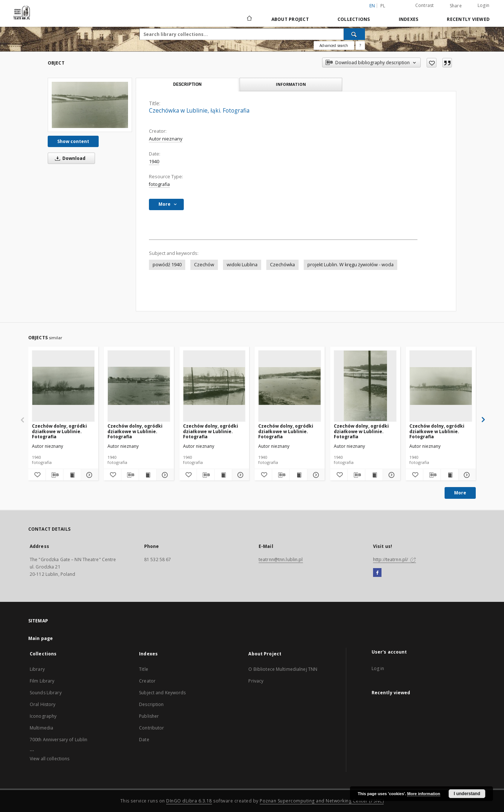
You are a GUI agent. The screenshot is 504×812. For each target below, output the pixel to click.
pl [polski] (383, 6)
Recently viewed (468, 19)
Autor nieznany (166, 139)
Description (151, 704)
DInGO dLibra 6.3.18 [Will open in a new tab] (189, 801)
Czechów (204, 265)
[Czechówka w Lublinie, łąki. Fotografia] (90, 105)
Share (456, 6)
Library (37, 669)
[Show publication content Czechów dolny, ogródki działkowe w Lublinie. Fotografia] (72, 475)
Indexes (409, 19)
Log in (378, 668)
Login (483, 5)
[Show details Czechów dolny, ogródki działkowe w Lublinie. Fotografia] (89, 475)
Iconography (43, 716)
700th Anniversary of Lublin (59, 740)
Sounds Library (46, 693)
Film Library (42, 681)
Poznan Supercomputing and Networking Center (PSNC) (322, 801)
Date (144, 740)
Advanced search (334, 45)
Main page (41, 638)
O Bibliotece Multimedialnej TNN (283, 669)
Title (144, 669)
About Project (290, 19)
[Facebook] (377, 573)
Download (69, 158)
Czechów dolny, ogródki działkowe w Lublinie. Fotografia (59, 431)
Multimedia (41, 728)
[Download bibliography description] (54, 475)
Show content (73, 141)
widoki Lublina (242, 265)
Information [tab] (291, 84)
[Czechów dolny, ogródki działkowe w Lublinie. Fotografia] (63, 386)
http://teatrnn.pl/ (395, 559)
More (460, 493)
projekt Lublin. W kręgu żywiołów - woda (350, 265)
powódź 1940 (167, 265)
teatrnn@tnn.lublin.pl (281, 559)
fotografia (159, 184)
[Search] (354, 34)
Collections (354, 19)
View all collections (50, 759)
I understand (467, 794)
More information (424, 794)
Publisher (149, 716)
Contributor (151, 728)
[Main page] (249, 19)
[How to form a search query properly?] (360, 45)
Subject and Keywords (162, 693)
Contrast (425, 5)
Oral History (43, 704)
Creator (147, 681)
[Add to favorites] (432, 63)
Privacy (256, 681)
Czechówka (282, 265)
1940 (154, 162)
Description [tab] (187, 84)
